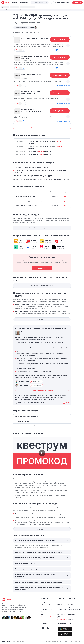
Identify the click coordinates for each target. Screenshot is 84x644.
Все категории (46, 617)
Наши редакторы (22, 342)
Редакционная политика (75, 612)
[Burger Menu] (15, 3)
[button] (33, 3)
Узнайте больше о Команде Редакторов (42, 391)
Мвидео (60, 605)
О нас (69, 602)
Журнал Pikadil (72, 607)
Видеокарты (45, 612)
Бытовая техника (46, 607)
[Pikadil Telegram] (48, 628)
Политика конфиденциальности (72, 641)
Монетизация (72, 614)
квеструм (36, 32)
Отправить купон (42, 268)
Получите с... (61, 141)
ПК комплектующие (47, 609)
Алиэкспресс (61, 602)
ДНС (59, 617)
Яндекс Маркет (62, 609)
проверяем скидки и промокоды (43, 372)
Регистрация (60, 3)
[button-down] (23, 50)
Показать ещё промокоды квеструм (42, 128)
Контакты (70, 619)
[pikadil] (5, 3)
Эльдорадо (61, 607)
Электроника (45, 602)
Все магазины (62, 619)
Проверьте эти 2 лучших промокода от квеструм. (31, 167)
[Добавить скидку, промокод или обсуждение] (77, 3)
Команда (70, 605)
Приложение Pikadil (64, 624)
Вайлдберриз (61, 614)
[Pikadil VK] (43, 628)
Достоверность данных (75, 609)
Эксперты (71, 617)
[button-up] (17, 50)
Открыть (65, 196)
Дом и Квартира (46, 605)
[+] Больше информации (62, 50)
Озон (59, 612)
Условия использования (53, 641)
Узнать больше (74, 10)
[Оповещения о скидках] (53, 3)
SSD (42, 614)
